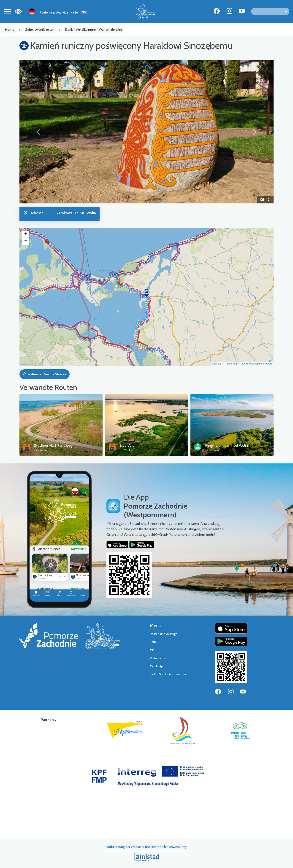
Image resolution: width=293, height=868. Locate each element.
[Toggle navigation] (7, 11)
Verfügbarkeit (159, 658)
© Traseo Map (229, 364)
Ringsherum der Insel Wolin (227, 445)
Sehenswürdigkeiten (40, 30)
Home (10, 30)
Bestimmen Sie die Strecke (44, 374)
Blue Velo (127, 445)
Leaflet (216, 364)
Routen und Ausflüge (54, 12)
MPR (84, 12)
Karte (74, 12)
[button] (39, 132)
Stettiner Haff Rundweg (53, 445)
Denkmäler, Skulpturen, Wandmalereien (94, 30)
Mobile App (157, 666)
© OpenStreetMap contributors (255, 364)
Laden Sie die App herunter (168, 674)
